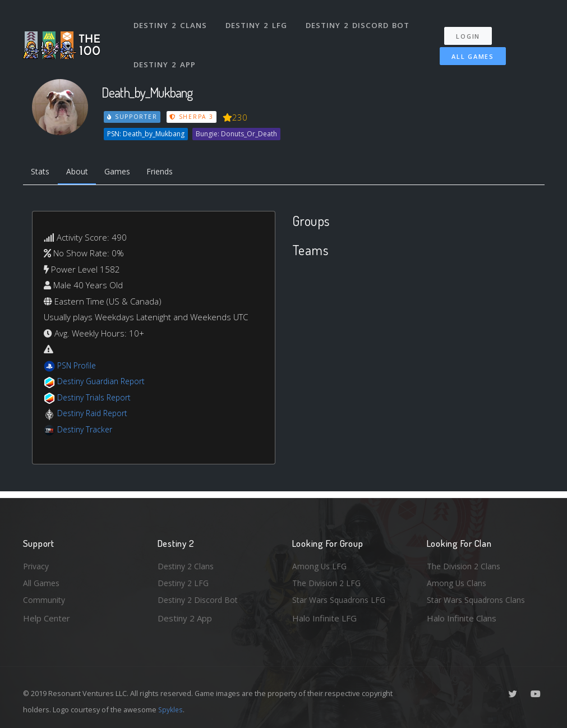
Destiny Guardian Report (105, 383)
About (82, 173)
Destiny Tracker (87, 431)
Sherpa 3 (193, 117)
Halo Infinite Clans (462, 618)
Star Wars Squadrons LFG (342, 600)
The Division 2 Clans (465, 563)
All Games (467, 49)
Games (125, 173)
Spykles (171, 709)
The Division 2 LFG (328, 582)
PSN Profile (79, 367)
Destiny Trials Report (97, 399)
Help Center (47, 618)
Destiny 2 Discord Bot (360, 21)
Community (45, 600)
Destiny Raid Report (95, 415)
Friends (171, 173)
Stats (42, 173)
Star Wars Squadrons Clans (479, 600)
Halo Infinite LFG (324, 618)
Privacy (37, 563)
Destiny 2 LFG (258, 21)
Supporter (132, 117)
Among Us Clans (458, 582)
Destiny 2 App (166, 53)
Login (472, 28)
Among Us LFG (321, 563)
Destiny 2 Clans (171, 21)
